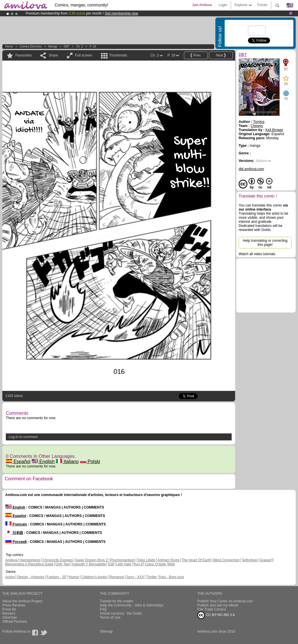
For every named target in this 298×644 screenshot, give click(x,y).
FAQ (103, 609)
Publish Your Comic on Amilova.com (225, 601)
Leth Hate (124, 564)
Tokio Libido (146, 560)
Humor (74, 577)
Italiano (67, 462)
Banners (9, 613)
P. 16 (93, 46)
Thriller (152, 577)
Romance (117, 577)
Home (9, 46)
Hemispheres (30, 560)
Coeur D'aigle (156, 564)
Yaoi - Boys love (171, 577)
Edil (111, 564)
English (43, 462)
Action (10, 577)
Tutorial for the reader (117, 601)
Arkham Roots (168, 560)
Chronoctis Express (58, 560)
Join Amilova (202, 5)
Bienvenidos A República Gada (29, 564)
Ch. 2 (79, 46)
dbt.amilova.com (251, 169)
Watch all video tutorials (257, 254)
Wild (171, 564)
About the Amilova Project (22, 601)
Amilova (11, 560)
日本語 (14, 533)
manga (53, 46)
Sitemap (106, 631)
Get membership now (121, 13)
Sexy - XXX (135, 577)
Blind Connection (227, 560)
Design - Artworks (31, 577)
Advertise (10, 617)
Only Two (63, 564)
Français (16, 524)
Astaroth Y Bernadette (89, 564)
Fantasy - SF (57, 577)
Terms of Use (110, 617)
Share (53, 55)
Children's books (94, 577)
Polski (90, 462)
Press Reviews (14, 605)
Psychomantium (122, 560)
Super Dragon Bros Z (91, 560)
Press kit (9, 609)
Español (18, 462)
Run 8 (138, 564)
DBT (67, 46)
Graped (265, 560)
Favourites (24, 55)
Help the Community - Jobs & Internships (132, 605)
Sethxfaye (250, 560)
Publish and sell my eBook (218, 605)
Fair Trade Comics (212, 609)
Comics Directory (31, 46)
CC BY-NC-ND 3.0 (216, 615)
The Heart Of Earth (196, 560)
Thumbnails (118, 55)
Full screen (84, 55)
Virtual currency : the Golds (121, 613)
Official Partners (15, 622)
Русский (16, 542)
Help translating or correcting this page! (265, 243)
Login (223, 5)
